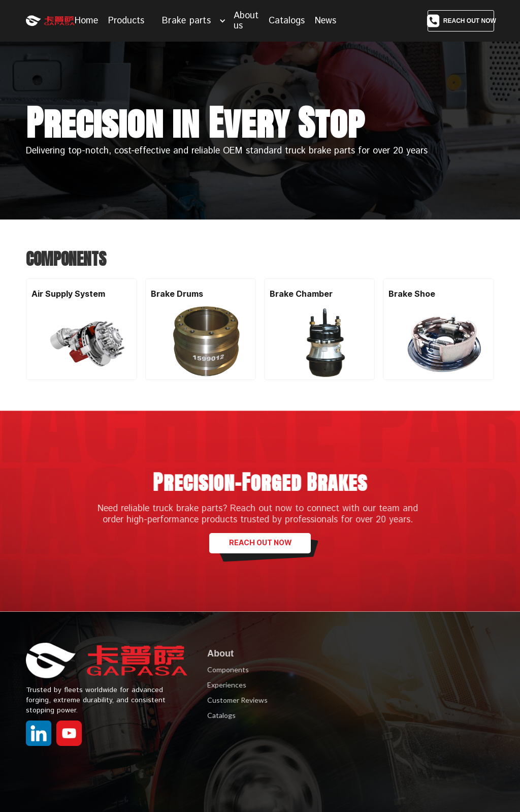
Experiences (224, 685)
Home (86, 21)
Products (126, 21)
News (326, 21)
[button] (194, 21)
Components (225, 669)
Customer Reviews (234, 700)
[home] (50, 21)
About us (246, 21)
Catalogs (287, 21)
